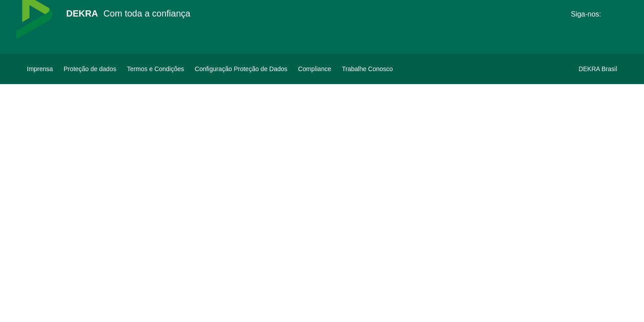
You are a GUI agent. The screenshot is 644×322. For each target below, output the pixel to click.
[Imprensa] (40, 69)
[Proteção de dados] (90, 69)
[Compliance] (315, 69)
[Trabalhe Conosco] (367, 69)
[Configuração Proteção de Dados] (241, 69)
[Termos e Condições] (156, 69)
